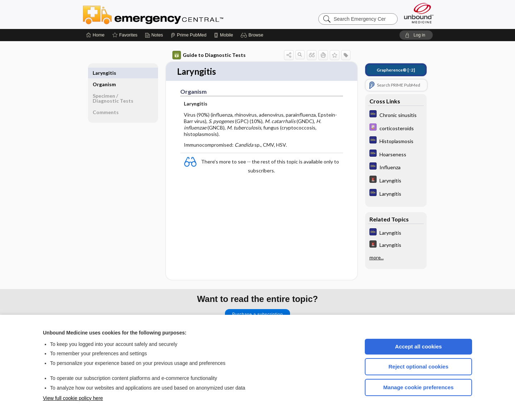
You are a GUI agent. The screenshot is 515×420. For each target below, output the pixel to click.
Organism (104, 73)
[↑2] (396, 70)
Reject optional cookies (418, 367)
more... (377, 258)
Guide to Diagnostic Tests (209, 55)
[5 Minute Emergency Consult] (396, 180)
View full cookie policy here (73, 398)
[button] (253, 35)
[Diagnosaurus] (396, 115)
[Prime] (188, 35)
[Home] (95, 35)
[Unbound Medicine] (419, 13)
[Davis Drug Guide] (396, 128)
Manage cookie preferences (419, 387)
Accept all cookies (419, 346)
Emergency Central (172, 14)
